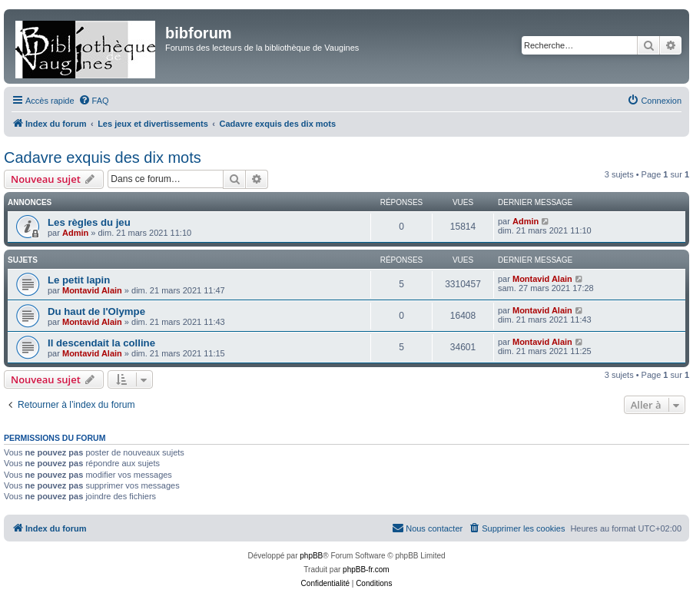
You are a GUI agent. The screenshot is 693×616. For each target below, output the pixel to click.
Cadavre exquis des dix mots (103, 157)
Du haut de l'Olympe (96, 311)
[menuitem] (94, 101)
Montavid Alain (92, 290)
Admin (75, 233)
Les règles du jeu (89, 222)
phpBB (311, 556)
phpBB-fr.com (366, 570)
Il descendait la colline (101, 343)
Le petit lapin (79, 280)
